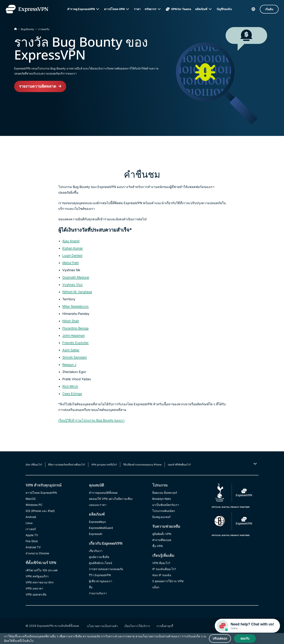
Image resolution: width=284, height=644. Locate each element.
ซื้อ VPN (158, 546)
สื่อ (91, 587)
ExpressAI (96, 534)
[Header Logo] (28, 9)
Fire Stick (32, 541)
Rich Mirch (70, 386)
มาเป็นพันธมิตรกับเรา (166, 505)
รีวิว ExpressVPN (100, 575)
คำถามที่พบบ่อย (162, 540)
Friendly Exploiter (76, 343)
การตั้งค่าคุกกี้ (165, 626)
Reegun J (69, 365)
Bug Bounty (28, 29)
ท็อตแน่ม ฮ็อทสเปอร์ (165, 493)
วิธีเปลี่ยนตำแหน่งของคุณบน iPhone (142, 465)
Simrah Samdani (75, 357)
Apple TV (32, 535)
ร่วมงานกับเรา (98, 593)
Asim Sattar (71, 350)
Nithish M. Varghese (77, 292)
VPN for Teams (178, 9)
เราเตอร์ (31, 529)
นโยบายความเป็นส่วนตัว (102, 626)
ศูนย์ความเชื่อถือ (99, 557)
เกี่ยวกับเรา (96, 551)
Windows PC (34, 505)
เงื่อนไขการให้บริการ (137, 626)
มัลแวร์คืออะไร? (34, 465)
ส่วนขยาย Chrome (37, 553)
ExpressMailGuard (101, 528)
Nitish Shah (71, 321)
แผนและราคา (98, 505)
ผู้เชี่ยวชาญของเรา (101, 581)
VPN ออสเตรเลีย (36, 594)
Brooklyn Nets (162, 499)
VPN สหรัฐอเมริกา (37, 576)
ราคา (137, 9)
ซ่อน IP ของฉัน (162, 575)
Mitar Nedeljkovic (76, 306)
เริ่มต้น (268, 9)
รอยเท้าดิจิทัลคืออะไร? (179, 465)
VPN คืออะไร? (161, 563)
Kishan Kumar (73, 248)
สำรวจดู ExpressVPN (81, 9)
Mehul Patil (70, 263)
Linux (29, 523)
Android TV (33, 547)
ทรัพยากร (150, 9)
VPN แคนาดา (34, 588)
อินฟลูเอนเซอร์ (161, 517)
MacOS (31, 499)
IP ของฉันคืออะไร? (164, 569)
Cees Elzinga (72, 394)
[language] (252, 9)
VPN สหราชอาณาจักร (40, 582)
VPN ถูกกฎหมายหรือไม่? (104, 465)
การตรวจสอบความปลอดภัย (106, 569)
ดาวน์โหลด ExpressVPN (41, 493)
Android (31, 517)
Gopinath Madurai (76, 277)
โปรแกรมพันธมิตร (164, 511)
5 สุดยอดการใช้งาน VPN (168, 581)
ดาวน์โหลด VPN (114, 9)
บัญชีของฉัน (224, 9)
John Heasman (74, 335)
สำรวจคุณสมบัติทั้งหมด (103, 493)
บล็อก (156, 587)
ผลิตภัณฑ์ (201, 9)
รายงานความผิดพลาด (38, 87)
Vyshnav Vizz (73, 285)
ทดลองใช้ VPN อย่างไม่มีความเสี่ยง (111, 499)
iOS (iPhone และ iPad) (40, 511)
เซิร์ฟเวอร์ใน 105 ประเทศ (42, 570)
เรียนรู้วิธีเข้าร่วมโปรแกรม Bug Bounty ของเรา (91, 420)
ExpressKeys (97, 522)
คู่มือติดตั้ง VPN (162, 534)
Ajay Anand (71, 241)
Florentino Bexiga (75, 328)
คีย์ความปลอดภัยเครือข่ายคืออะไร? (67, 465)
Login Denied (72, 255)
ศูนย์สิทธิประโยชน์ (101, 563)
